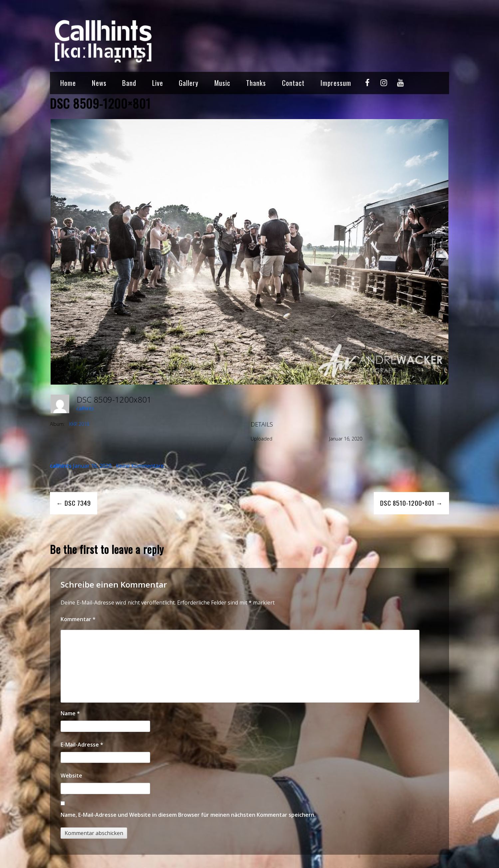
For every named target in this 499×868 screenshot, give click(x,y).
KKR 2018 (79, 424)
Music (222, 83)
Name (70, 713)
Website (71, 776)
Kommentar (78, 619)
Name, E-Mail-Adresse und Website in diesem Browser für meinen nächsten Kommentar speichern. (188, 815)
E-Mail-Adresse (82, 745)
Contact (293, 83)
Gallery (189, 83)
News (99, 83)
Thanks (256, 83)
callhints (85, 408)
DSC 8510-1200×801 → (411, 503)
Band (129, 83)
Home (68, 83)
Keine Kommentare (140, 466)
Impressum (336, 83)
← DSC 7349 (74, 503)
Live (158, 83)
